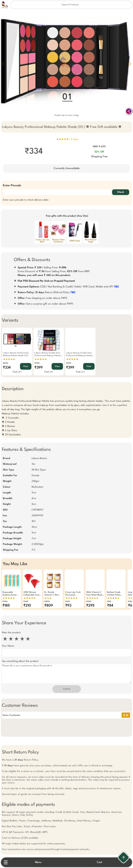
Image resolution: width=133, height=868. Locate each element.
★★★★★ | (67, 139)
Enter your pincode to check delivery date (26, 200)
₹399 (39, 368)
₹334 (7, 368)
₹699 (6, 363)
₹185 (6, 606)
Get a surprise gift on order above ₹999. (46, 304)
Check (121, 192)
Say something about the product (20, 661)
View (26, 366)
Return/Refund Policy (47, 292)
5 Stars (75, 139)
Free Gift (48, 830)
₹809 (49, 606)
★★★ (48, 598)
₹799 (37, 363)
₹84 (110, 606)
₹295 (90, 606)
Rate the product (11, 633)
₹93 (68, 606)
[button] (130, 64)
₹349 (26, 602)
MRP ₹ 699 (99, 147)
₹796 (5, 602)
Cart (100, 862)
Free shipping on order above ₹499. (43, 298)
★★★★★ (9, 359)
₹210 (27, 606)
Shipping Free (99, 156)
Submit (67, 689)
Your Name (8, 646)
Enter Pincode (12, 186)
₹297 (89, 602)
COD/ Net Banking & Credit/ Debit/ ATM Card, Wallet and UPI (68, 287)
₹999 (47, 602)
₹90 (109, 602)
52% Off (99, 152)
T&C (116, 287)
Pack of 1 (17, 372)
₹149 (68, 602)
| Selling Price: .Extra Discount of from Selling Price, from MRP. (54, 271)
